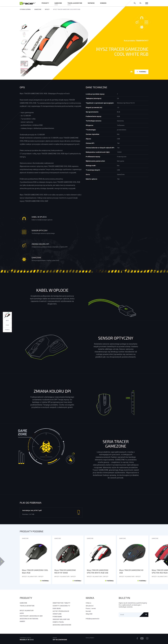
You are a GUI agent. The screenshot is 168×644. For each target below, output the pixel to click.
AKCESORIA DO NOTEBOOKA (29, 619)
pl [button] (140, 3)
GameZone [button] (58, 3)
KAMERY (22, 621)
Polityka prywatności (93, 619)
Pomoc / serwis (91, 608)
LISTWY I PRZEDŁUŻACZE (61, 611)
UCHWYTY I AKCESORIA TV (61, 606)
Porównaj (143, 72)
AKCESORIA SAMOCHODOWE (62, 625)
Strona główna (25, 9)
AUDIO (22, 613)
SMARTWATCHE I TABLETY (61, 603)
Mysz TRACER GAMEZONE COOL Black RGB (35, 571)
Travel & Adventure (27, 606)
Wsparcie (91, 3)
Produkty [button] (45, 3)
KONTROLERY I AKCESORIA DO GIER (31, 616)
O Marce (88, 603)
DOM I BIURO (57, 608)
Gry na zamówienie (60, 640)
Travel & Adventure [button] (75, 3)
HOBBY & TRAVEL (58, 622)
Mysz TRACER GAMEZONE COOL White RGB (67, 9)
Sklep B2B (89, 614)
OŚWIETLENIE (57, 614)
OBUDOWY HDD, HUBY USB (61, 619)
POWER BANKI (57, 617)
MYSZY (47, 9)
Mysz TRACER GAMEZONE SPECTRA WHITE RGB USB (98, 571)
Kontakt (88, 611)
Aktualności (90, 606)
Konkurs (103, 3)
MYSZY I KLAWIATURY (27, 611)
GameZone (38, 9)
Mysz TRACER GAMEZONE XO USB (131, 571)
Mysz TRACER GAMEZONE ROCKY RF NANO (65, 571)
